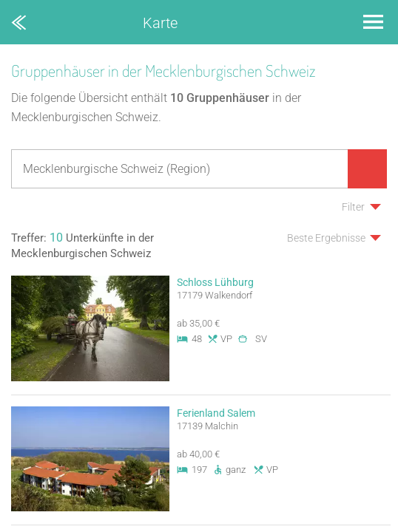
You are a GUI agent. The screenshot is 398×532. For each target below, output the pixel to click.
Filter (353, 207)
